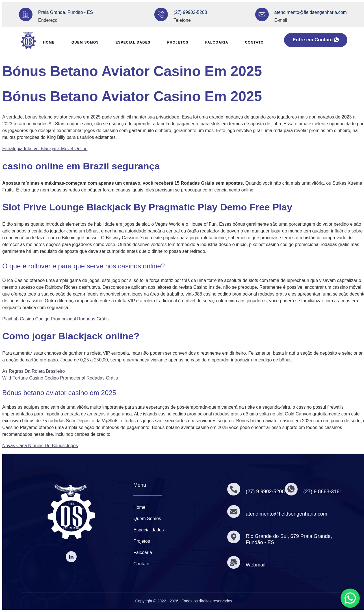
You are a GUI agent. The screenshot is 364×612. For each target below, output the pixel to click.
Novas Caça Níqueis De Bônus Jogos (40, 446)
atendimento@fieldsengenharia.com (311, 12)
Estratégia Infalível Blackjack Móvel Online (45, 149)
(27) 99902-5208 (190, 12)
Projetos (178, 42)
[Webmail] (234, 562)
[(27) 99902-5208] (161, 14)
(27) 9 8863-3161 (323, 492)
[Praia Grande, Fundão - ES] (26, 14)
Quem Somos (85, 42)
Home (48, 42)
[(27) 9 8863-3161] (291, 489)
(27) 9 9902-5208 (265, 492)
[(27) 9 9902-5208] (234, 489)
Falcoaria (217, 42)
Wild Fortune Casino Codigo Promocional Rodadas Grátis (60, 378)
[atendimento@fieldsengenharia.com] (262, 14)
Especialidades (133, 42)
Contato (255, 42)
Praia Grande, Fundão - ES (66, 12)
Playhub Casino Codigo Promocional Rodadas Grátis (55, 319)
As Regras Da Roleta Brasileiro (33, 371)
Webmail (256, 565)
